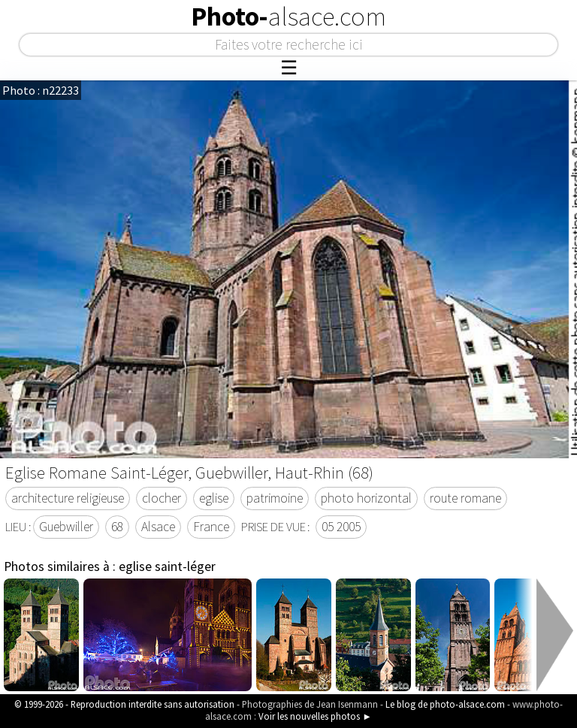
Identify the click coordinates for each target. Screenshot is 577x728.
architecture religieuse (68, 498)
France (211, 527)
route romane (465, 498)
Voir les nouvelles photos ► (315, 716)
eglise (214, 498)
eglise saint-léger (167, 566)
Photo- (288, 17)
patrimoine (275, 498)
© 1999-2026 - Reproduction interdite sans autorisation (124, 704)
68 (117, 527)
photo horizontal (366, 498)
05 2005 (341, 527)
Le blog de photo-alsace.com (445, 704)
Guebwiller (66, 527)
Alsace (158, 527)
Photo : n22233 (41, 90)
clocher (162, 498)
